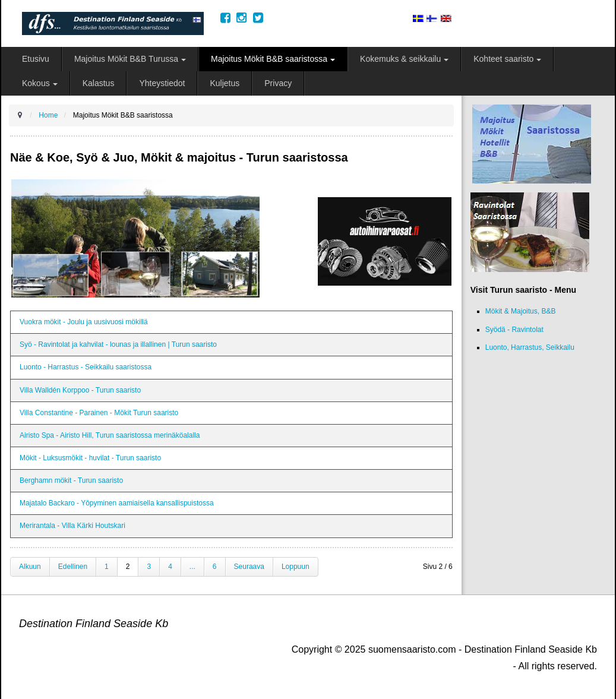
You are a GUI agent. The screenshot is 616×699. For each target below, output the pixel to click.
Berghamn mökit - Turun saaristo (71, 480)
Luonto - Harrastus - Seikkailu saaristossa (86, 367)
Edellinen (73, 567)
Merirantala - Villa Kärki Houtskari (72, 526)
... (192, 567)
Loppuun (296, 567)
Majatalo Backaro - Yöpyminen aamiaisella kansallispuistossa (117, 503)
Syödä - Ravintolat (514, 330)
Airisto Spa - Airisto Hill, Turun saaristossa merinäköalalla (110, 435)
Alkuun (30, 567)
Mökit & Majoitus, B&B (521, 311)
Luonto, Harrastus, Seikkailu (530, 347)
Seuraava (249, 567)
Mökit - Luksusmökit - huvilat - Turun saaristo (90, 458)
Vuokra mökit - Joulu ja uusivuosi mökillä (84, 322)
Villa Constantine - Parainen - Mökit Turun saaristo (99, 413)
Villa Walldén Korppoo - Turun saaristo (80, 390)
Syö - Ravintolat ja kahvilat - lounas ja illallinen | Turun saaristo (118, 344)
